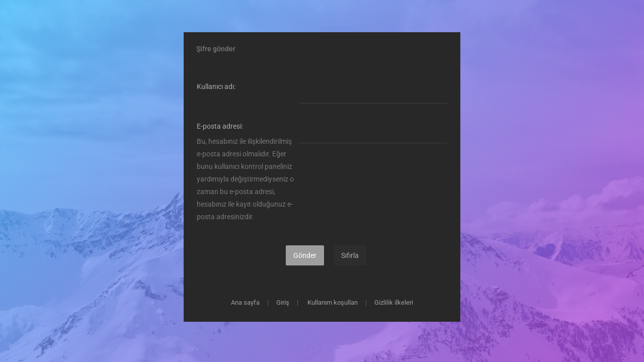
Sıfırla (350, 255)
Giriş (283, 302)
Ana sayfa (245, 302)
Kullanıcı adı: (216, 86)
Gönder (305, 255)
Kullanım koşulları (333, 302)
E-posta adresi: (220, 126)
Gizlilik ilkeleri (394, 302)
